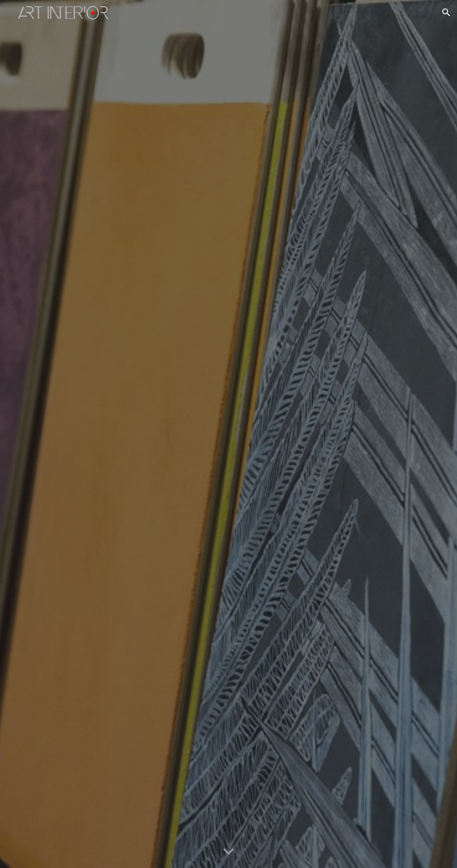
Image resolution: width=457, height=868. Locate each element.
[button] (446, 12)
